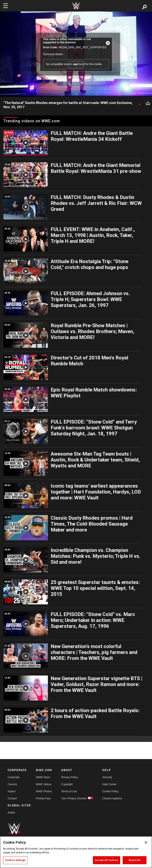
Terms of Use (69, 791)
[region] (76, 852)
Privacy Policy (70, 777)
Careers (12, 784)
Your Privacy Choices (74, 798)
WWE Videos (44, 784)
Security (107, 777)
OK (76, 64)
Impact (12, 791)
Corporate (14, 777)
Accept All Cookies (107, 860)
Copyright (67, 784)
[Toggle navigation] (6, 6)
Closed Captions (112, 798)
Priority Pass (43, 798)
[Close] (146, 842)
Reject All (134, 860)
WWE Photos (44, 791)
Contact (12, 798)
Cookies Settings (15, 860)
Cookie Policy (111, 791)
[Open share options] (148, 103)
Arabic (11, 812)
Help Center (110, 784)
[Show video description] (139, 103)
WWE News (43, 777)
